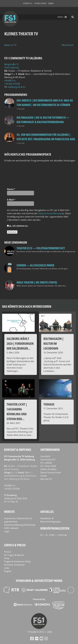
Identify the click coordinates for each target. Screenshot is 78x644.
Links (7, 568)
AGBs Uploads (11, 528)
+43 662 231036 (40, 3)
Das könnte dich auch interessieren (27, 306)
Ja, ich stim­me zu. (18, 226)
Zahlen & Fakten (49, 469)
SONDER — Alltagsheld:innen (35, 265)
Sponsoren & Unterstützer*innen (39, 581)
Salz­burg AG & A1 (17, 87)
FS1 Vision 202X (48, 466)
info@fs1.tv (28, 3)
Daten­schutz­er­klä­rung (50, 213)
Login (7, 531)
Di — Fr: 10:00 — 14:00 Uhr (54, 535)
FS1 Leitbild (46, 463)
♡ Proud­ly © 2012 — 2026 (39, 632)
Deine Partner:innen (51, 473)
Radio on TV (10, 45)
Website (9, 512)
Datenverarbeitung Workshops (20, 525)
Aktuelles (47, 512)
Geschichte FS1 (48, 460)
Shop (7, 558)
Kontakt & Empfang (18, 450)
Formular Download (14, 565)
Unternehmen (50, 450)
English (51, 3)
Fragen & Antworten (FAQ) (17, 561)
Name (11, 189)
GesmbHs (45, 456)
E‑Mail (11, 200)
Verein (44, 476)
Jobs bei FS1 (46, 479)
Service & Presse (15, 545)
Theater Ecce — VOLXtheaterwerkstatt (41, 248)
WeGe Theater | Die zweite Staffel (37, 282)
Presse (7, 552)
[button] (60, 17)
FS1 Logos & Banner (14, 555)
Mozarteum (68, 45)
